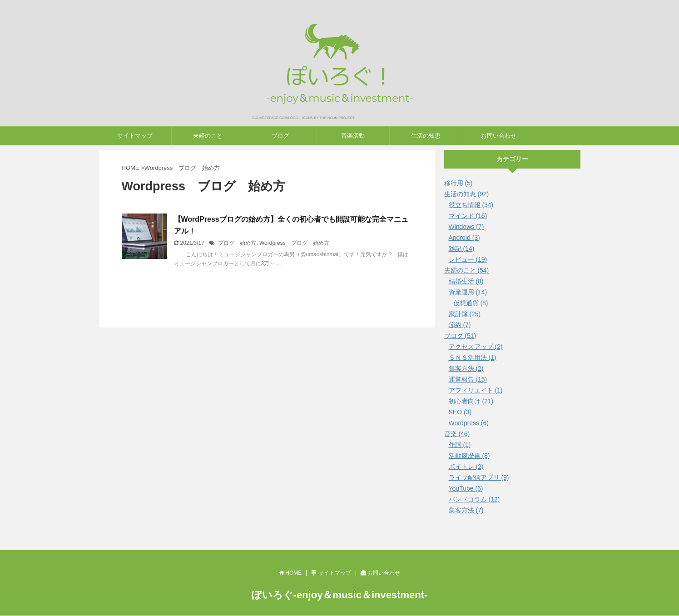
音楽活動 (353, 136)
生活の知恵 (426, 136)
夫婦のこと (208, 136)
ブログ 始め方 (237, 243)
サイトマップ (135, 136)
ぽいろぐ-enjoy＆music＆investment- (340, 595)
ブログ (280, 136)
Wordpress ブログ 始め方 (294, 243)
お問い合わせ (499, 136)
